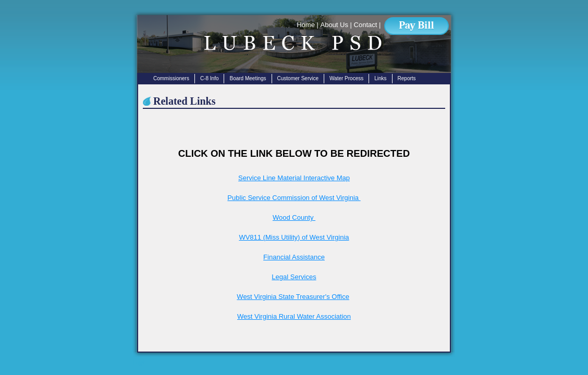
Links (380, 78)
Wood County (294, 217)
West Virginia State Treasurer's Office (293, 297)
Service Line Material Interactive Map (294, 178)
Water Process (346, 78)
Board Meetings (248, 78)
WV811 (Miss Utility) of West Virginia (294, 237)
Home (306, 25)
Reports (407, 78)
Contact (366, 25)
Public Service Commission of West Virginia (294, 198)
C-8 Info (210, 78)
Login (140, 362)
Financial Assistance (294, 257)
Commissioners (171, 78)
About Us (334, 25)
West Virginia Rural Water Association (294, 316)
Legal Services (294, 277)
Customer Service (298, 78)
